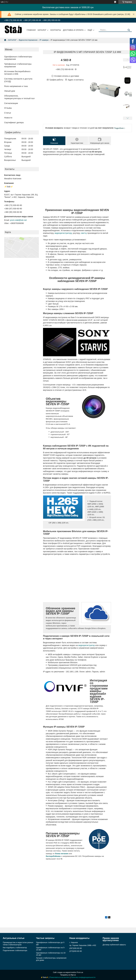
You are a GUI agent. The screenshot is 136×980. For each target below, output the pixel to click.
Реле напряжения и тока (16, 86)
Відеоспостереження (28, 40)
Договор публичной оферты (114, 945)
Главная (31, 30)
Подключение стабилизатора (15, 950)
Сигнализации (11, 103)
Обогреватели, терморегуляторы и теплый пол (19, 97)
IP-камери (44, 40)
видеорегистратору (63, 233)
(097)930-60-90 (76, 948)
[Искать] (129, 30)
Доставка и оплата (73, 30)
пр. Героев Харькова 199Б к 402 (83, 945)
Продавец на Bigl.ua (68, 975)
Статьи (8, 113)
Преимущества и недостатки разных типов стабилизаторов (18, 944)
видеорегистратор (87, 645)
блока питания (62, 854)
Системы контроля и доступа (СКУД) (18, 80)
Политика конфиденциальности (83, 977)
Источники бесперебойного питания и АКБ (17, 73)
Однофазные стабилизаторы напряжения (18, 58)
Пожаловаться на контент (59, 977)
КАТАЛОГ (12, 40)
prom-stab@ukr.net (18, 220)
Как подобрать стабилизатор (15, 948)
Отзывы (8, 108)
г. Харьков (74, 942)
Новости (8, 118)
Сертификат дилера (14, 122)
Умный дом (10, 91)
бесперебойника (53, 856)
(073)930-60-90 (76, 951)
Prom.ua (80, 972)
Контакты (56, 30)
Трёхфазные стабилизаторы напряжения (18, 65)
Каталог (42, 30)
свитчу (84, 233)
